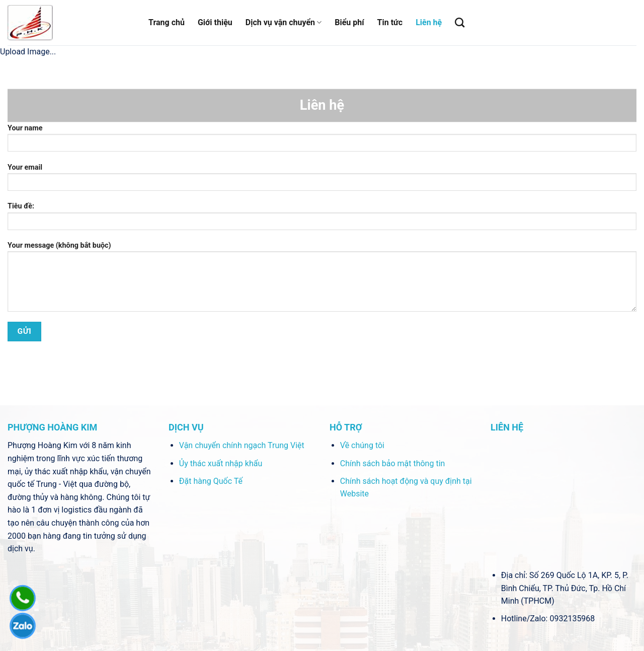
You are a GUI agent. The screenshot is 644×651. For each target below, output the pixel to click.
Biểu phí (349, 22)
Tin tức (390, 22)
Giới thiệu (215, 22)
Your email (322, 180)
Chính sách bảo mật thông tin (393, 463)
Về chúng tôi (362, 445)
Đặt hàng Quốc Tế (211, 481)
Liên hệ (429, 22)
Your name (322, 141)
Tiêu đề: (322, 219)
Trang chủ (167, 22)
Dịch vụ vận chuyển (284, 23)
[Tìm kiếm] (460, 22)
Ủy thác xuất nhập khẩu (221, 463)
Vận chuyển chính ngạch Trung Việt (242, 445)
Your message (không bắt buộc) (322, 280)
